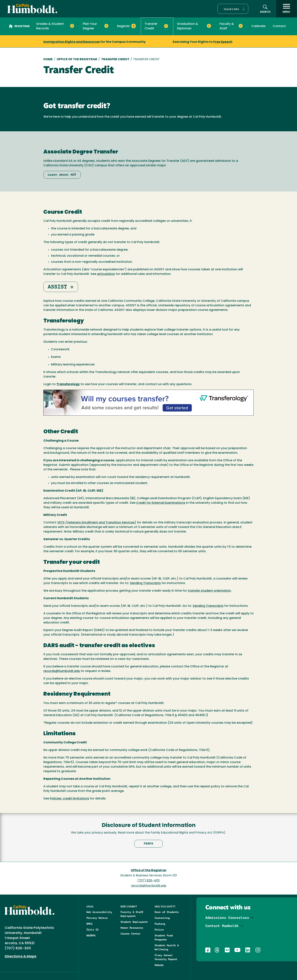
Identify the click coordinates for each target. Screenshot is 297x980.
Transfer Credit (115, 59)
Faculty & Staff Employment (132, 914)
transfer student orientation (209, 591)
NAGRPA (91, 935)
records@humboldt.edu (62, 671)
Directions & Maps (21, 957)
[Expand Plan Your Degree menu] (106, 26)
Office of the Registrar (149, 871)
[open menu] (286, 9)
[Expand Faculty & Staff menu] (241, 26)
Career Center (130, 934)
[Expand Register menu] (134, 26)
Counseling (162, 918)
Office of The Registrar (77, 59)
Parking (160, 924)
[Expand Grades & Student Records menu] (72, 26)
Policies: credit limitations (70, 799)
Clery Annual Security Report (166, 957)
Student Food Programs (164, 937)
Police (159, 930)
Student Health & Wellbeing (167, 947)
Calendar (259, 26)
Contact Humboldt (222, 926)
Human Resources (132, 928)
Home (48, 59)
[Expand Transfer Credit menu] (166, 26)
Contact (279, 26)
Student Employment (134, 922)
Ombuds (159, 965)
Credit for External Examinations (161, 503)
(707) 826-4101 (148, 881)
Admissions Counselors (227, 918)
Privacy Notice (97, 918)
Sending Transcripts (145, 583)
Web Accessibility (99, 912)
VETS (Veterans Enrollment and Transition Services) (97, 523)
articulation (106, 274)
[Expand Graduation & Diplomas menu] (209, 26)
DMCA (89, 924)
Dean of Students (167, 912)
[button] (233, 9)
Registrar (19, 27)
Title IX (92, 930)
